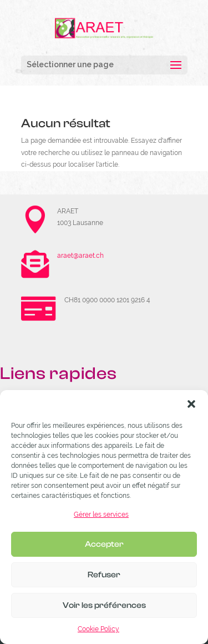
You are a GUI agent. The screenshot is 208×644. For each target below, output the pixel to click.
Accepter (104, 544)
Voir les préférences (104, 605)
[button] (191, 404)
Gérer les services (101, 515)
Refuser (104, 575)
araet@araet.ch (80, 256)
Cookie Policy (98, 629)
